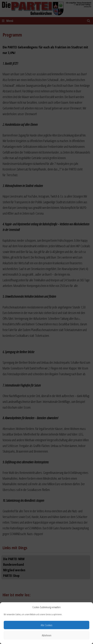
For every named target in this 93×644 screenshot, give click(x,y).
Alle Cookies (46, 625)
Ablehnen (47, 635)
